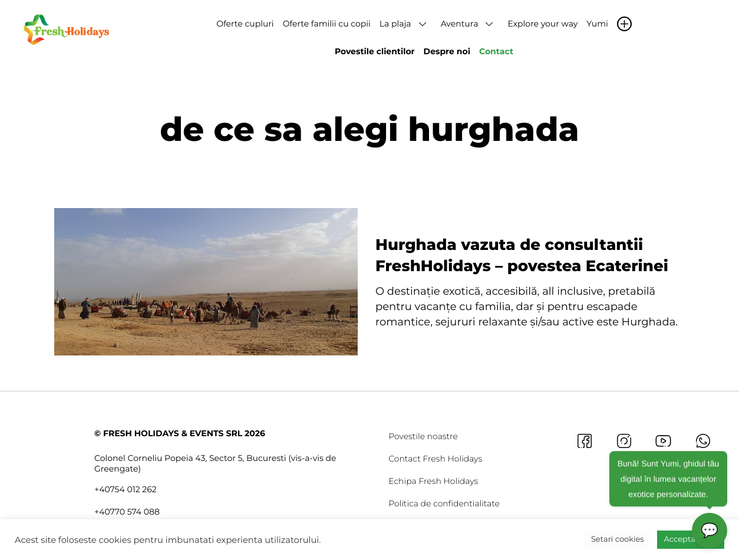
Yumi (597, 24)
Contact (496, 51)
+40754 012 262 (126, 489)
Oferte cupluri (245, 24)
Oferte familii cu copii (327, 24)
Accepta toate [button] (691, 539)
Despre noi (447, 51)
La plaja (395, 24)
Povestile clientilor (375, 51)
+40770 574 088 (127, 512)
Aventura (460, 24)
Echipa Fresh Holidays (433, 481)
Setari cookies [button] (618, 539)
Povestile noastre (423, 436)
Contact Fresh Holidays (435, 459)
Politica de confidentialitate (444, 503)
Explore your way (542, 24)
